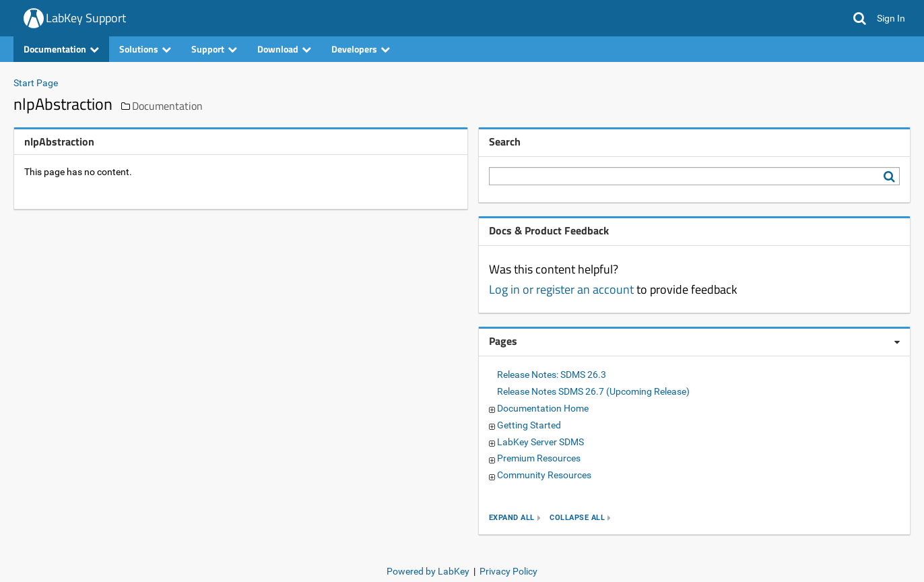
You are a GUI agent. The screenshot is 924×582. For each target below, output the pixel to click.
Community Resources (544, 475)
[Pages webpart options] (897, 342)
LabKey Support (86, 18)
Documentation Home (543, 408)
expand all (512, 518)
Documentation (61, 49)
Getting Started (529, 425)
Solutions (145, 49)
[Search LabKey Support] (892, 176)
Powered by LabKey (428, 571)
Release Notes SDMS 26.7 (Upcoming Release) (593, 391)
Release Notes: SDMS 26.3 (552, 375)
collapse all (577, 518)
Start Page (36, 83)
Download (284, 49)
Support (214, 49)
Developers (361, 49)
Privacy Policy (508, 571)
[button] (860, 18)
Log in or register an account (561, 289)
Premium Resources (539, 458)
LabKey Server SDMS (540, 442)
